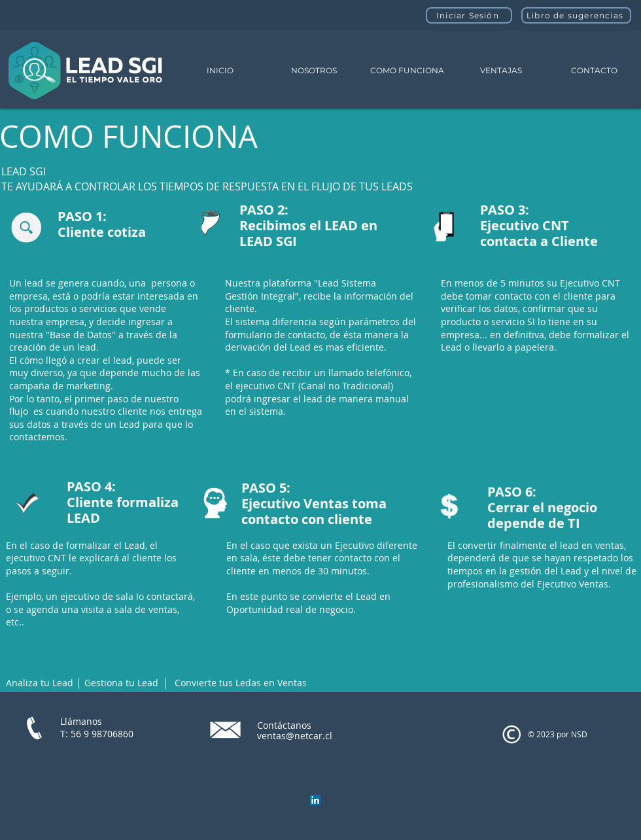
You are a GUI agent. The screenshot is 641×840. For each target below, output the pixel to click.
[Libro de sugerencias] (576, 15)
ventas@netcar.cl (295, 736)
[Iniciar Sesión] (469, 15)
